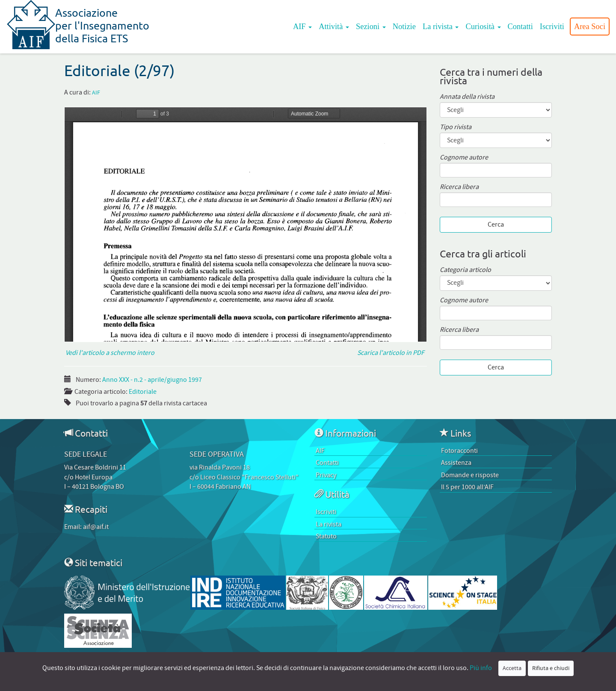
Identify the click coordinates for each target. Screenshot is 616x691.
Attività (334, 27)
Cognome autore (464, 158)
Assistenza (456, 463)
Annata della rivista (467, 97)
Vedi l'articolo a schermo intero (109, 353)
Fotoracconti (459, 451)
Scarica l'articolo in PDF (392, 353)
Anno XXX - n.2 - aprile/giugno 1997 (152, 380)
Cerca (496, 224)
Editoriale (143, 392)
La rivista (441, 27)
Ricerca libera (459, 187)
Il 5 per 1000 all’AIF (467, 487)
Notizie (404, 27)
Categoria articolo (465, 270)
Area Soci (590, 27)
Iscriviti (552, 27)
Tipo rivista (456, 127)
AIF (302, 27)
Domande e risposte (470, 475)
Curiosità (483, 27)
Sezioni (371, 27)
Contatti (520, 27)
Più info (481, 668)
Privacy (326, 475)
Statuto (326, 536)
